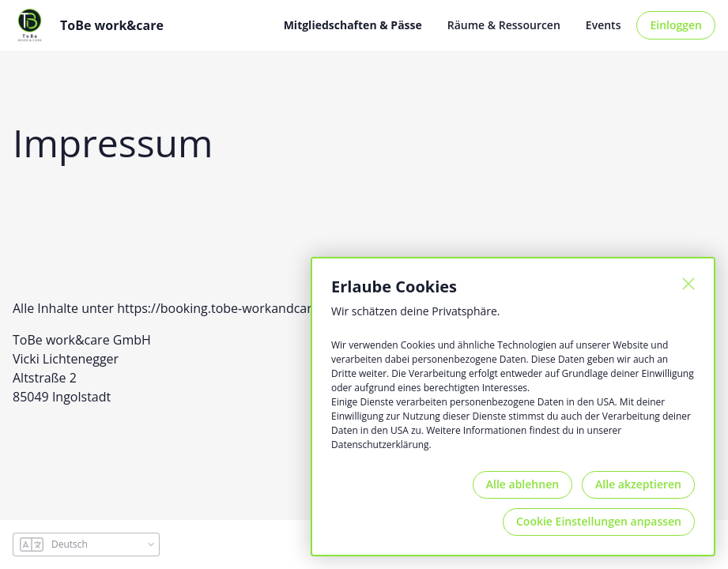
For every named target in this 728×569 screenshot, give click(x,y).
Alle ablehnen (522, 484)
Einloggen (676, 25)
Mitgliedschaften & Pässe (353, 25)
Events (604, 25)
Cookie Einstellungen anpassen (599, 521)
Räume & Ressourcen (504, 25)
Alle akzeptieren (638, 484)
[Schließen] (688, 284)
